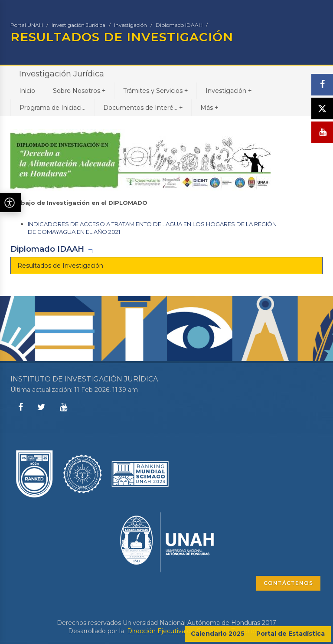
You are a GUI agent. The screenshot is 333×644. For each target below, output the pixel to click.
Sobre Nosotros (79, 90)
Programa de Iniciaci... (52, 108)
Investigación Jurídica (78, 25)
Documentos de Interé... (143, 107)
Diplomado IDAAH (179, 25)
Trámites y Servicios (155, 90)
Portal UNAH (27, 25)
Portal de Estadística (291, 634)
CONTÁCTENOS (288, 583)
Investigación (131, 25)
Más (209, 107)
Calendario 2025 (218, 634)
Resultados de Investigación (60, 266)
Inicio (27, 91)
